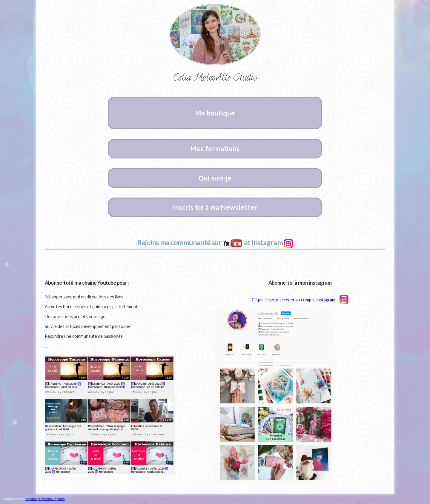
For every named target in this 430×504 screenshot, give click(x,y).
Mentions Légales (51, 499)
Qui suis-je (215, 178)
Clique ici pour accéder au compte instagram (300, 300)
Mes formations (215, 149)
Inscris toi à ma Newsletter (215, 207)
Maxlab (31, 499)
